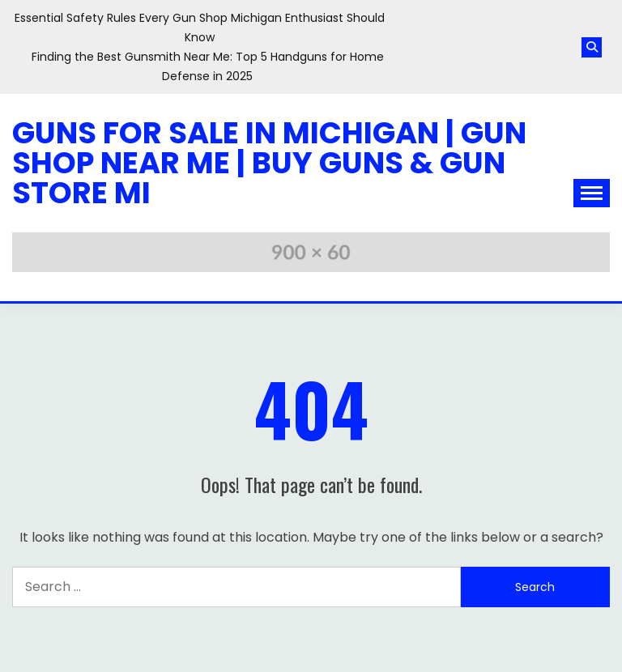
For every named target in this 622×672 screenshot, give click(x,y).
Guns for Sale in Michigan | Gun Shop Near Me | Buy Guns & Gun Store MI (269, 163)
